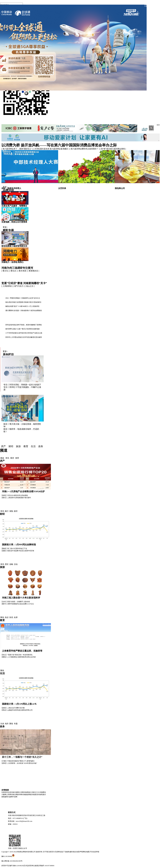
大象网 (10, 797)
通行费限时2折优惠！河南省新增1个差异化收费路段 (24, 311)
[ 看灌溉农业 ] (33, 271)
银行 (7, 511)
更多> (5, 187)
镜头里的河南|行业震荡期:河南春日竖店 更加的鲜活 (23, 302)
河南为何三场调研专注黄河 (17, 268)
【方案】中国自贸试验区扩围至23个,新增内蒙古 (18, 761)
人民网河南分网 (12, 795)
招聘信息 (60, 852)
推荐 (17, 458)
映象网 (5, 797)
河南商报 (27, 792)
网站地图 (86, 852)
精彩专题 (8, 230)
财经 (11, 446)
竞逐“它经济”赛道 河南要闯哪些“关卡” (24, 283)
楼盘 (2, 458)
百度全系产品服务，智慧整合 (14, 206)
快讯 (11, 617)
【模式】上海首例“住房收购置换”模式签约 (16, 498)
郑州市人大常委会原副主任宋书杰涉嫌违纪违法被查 (24, 337)
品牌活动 (8, 190)
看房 (12, 458)
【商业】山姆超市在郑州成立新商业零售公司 (17, 710)
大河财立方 (34, 792)
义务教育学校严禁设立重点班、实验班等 (22, 651)
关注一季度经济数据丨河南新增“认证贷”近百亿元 (23, 298)
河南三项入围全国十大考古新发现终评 (21, 598)
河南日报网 (15, 792)
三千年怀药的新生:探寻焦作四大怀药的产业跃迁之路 (24, 333)
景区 (7, 564)
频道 (4, 450)
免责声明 (80, 852)
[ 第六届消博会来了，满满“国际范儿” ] (17, 149)
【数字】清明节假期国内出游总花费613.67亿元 (17, 604)
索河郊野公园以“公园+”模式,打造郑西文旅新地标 (23, 329)
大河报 (40, 792)
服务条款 (73, 852)
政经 (16, 511)
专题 (16, 724)
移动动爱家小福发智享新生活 (14, 246)
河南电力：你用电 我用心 (13, 262)
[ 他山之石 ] (30, 286)
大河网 (21, 792)
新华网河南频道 (23, 795)
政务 (41, 446)
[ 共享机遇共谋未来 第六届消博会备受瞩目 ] (51, 149)
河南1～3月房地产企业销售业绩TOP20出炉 (23, 491)
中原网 (15, 797)
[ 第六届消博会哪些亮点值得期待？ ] (85, 149)
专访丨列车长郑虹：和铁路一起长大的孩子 (22, 385)
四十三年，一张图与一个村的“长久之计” (22, 757)
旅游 (18, 446)
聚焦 (2, 617)
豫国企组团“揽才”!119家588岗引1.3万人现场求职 (22, 306)
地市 (7, 724)
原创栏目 (8, 355)
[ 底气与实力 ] (19, 286)
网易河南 (32, 795)
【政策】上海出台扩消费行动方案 (13, 708)
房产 (3, 446)
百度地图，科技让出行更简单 (14, 222)
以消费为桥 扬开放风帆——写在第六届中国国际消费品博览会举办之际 (59, 145)
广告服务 (66, 852)
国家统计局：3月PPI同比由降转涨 (19, 545)
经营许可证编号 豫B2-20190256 (13, 866)
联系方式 (53, 852)
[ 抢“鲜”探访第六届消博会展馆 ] (113, 149)
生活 (33, 446)
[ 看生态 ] (14, 271)
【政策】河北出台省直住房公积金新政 (14, 495)
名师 (16, 617)
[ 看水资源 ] (23, 271)
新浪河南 (38, 795)
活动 (16, 564)
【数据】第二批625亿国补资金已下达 (14, 548)
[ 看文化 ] (6, 271)
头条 (2, 724)
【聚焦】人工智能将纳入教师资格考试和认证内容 (18, 657)
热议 (7, 617)
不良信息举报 (94, 852)
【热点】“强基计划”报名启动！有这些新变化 (17, 655)
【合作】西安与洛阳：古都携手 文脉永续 (15, 602)
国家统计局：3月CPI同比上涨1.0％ (19, 704)
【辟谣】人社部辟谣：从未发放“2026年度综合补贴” (19, 763)
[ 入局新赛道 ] (7, 286)
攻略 (11, 564)
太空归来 (62, 188)
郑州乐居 (8, 792)
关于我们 (46, 852)
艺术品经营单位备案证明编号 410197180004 (39, 866)
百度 (3, 792)
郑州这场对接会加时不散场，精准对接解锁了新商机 (24, 325)
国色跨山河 (120, 188)
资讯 (7, 458)
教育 (26, 446)
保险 (11, 511)
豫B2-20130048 (7, 856)
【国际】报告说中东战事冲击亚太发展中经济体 (18, 551)
